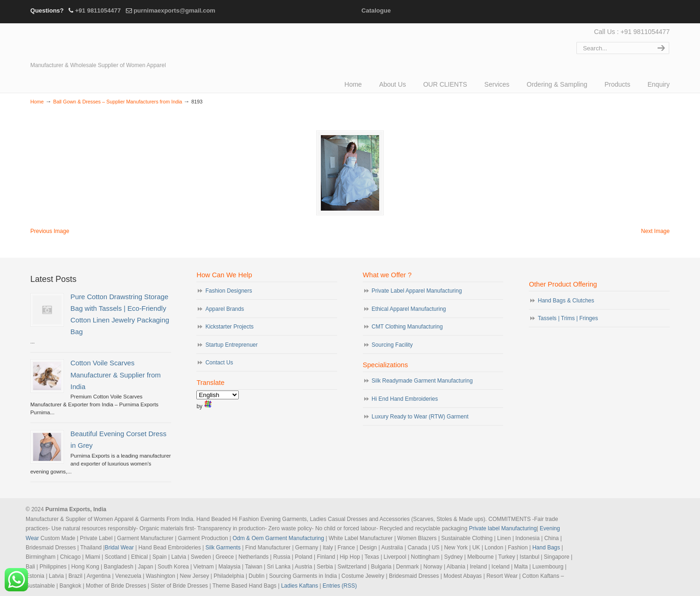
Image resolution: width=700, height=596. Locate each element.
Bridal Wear (119, 548)
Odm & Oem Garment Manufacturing (278, 538)
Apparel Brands (225, 309)
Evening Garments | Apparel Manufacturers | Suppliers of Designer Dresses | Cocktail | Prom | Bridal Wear (112, 43)
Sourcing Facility (392, 345)
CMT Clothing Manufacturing (407, 327)
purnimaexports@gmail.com (174, 10)
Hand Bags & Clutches (566, 301)
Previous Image (50, 231)
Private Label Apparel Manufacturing (417, 291)
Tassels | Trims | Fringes (568, 318)
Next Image (655, 231)
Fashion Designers (229, 291)
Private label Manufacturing (502, 528)
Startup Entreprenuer (231, 345)
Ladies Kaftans (300, 586)
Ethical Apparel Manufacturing (409, 309)
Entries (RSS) (340, 586)
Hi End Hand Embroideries (405, 399)
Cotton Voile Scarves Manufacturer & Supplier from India (115, 375)
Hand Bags (546, 548)
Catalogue (376, 10)
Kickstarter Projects (229, 327)
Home (37, 102)
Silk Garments (223, 548)
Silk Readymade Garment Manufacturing (422, 381)
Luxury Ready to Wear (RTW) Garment (420, 417)
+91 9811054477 (98, 10)
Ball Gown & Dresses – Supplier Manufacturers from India (118, 102)
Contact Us (219, 363)
